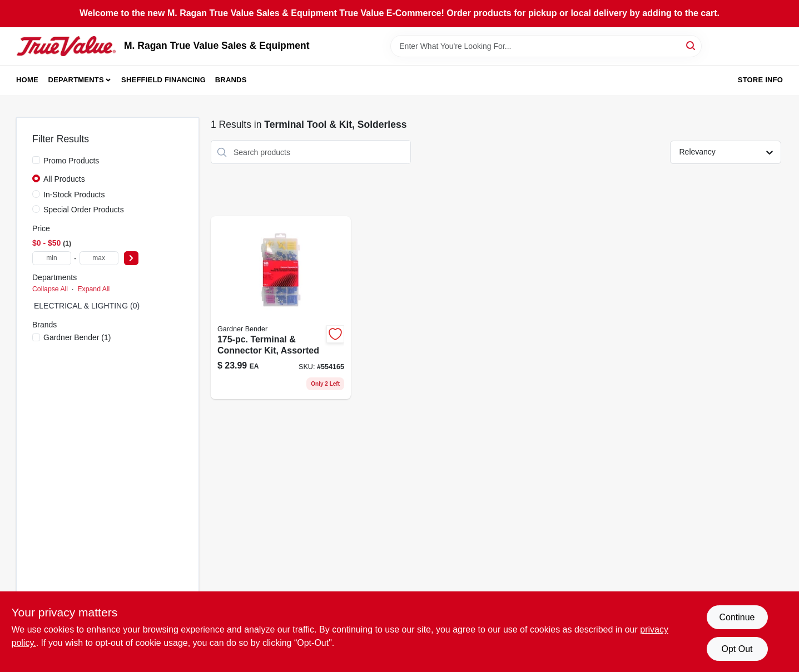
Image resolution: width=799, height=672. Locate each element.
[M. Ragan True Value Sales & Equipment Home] (66, 46)
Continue (737, 617)
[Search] (691, 45)
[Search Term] (546, 46)
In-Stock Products (74, 195)
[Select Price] (131, 258)
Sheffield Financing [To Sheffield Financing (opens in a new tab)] (163, 80)
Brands (231, 80)
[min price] (52, 258)
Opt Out (737, 649)
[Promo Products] (36, 160)
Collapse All (50, 289)
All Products (64, 179)
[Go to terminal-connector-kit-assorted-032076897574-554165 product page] (281, 308)
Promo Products (71, 161)
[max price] (99, 258)
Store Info (760, 80)
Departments (76, 80)
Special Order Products (84, 210)
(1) (77, 337)
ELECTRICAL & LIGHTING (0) (87, 306)
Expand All (93, 289)
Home (27, 80)
